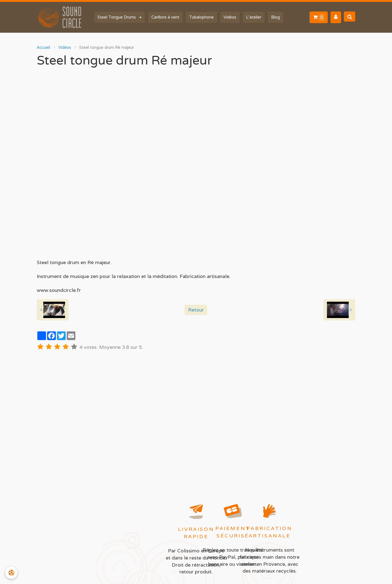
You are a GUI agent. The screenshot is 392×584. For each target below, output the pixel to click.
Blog (275, 17)
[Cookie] (12, 573)
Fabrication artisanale (270, 532)
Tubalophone (201, 17)
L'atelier (254, 17)
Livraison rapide (196, 533)
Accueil (43, 47)
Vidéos (230, 17)
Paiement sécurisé (233, 532)
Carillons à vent (165, 17)
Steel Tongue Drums (117, 17)
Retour (196, 310)
